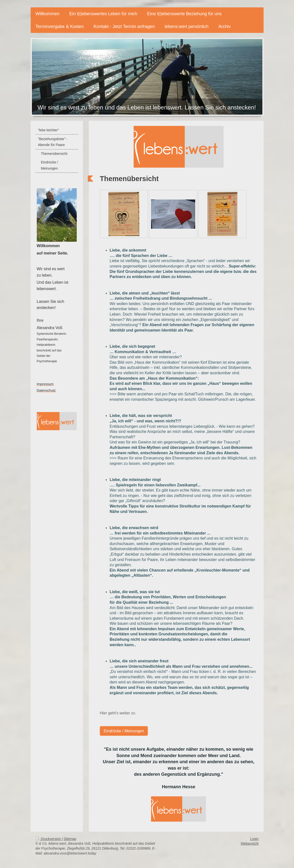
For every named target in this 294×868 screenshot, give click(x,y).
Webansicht (250, 843)
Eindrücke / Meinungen (124, 731)
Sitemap (70, 839)
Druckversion (49, 839)
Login (254, 839)
